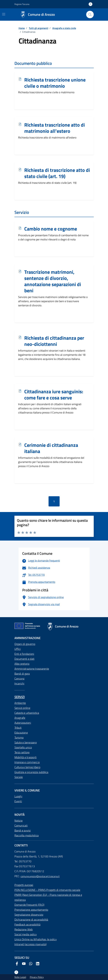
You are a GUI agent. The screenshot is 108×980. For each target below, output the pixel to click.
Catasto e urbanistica (27, 713)
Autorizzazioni (23, 723)
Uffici (18, 649)
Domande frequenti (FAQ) (29, 905)
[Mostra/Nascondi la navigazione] (4, 14)
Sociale (19, 777)
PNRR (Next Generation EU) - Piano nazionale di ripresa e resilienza (48, 897)
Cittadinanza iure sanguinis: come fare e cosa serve (54, 395)
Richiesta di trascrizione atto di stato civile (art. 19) (57, 173)
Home (22, 28)
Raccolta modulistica (27, 835)
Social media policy (26, 934)
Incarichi (19, 683)
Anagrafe (20, 718)
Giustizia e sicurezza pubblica (31, 772)
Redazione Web (24, 929)
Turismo (19, 738)
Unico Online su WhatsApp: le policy (36, 939)
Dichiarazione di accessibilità (31, 920)
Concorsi (20, 679)
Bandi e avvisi (23, 830)
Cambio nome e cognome (51, 229)
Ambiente (20, 703)
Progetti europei (24, 885)
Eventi (18, 801)
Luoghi (18, 796)
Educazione (21, 733)
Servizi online (22, 708)
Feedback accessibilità (27, 924)
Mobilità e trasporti (26, 757)
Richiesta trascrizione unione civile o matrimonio (55, 83)
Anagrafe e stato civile (64, 28)
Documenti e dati (25, 659)
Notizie (19, 821)
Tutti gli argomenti (39, 28)
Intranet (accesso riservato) (31, 944)
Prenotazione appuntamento (31, 910)
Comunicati (21, 826)
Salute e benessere (26, 742)
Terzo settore (22, 752)
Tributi (18, 728)
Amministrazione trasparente (32, 669)
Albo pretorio (22, 664)
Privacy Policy (37, 977)
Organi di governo (25, 644)
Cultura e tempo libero (27, 767)
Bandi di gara (22, 674)
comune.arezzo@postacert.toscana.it (40, 876)
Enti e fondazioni (24, 654)
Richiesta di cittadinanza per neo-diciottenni (54, 341)
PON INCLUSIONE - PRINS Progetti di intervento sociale (47, 890)
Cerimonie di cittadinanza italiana (51, 448)
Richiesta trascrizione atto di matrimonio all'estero (55, 128)
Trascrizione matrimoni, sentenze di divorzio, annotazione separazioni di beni (53, 281)
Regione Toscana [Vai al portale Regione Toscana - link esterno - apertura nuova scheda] (22, 4)
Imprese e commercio (27, 762)
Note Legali (20, 977)
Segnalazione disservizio (29, 915)
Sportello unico (23, 747)
